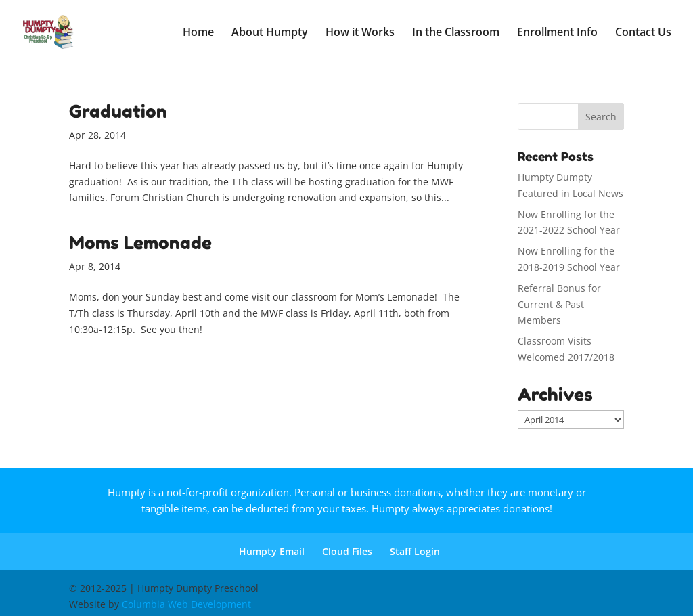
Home (198, 33)
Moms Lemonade (140, 243)
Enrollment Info (557, 33)
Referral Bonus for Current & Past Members (559, 304)
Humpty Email (272, 551)
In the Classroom (456, 33)
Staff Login (415, 551)
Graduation (118, 111)
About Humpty (270, 33)
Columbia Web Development (186, 604)
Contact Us (643, 33)
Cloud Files (347, 551)
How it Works (360, 33)
